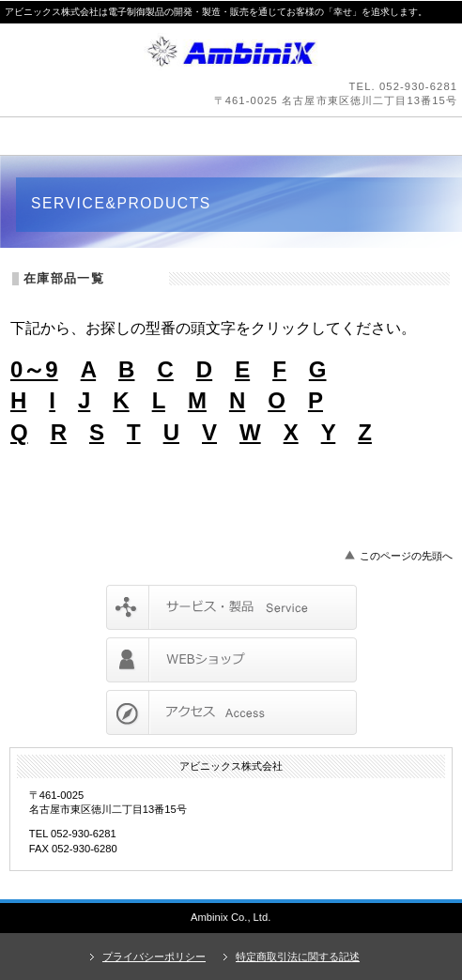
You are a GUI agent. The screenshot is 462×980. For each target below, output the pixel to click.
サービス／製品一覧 (231, 607)
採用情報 (231, 660)
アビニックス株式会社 (231, 52)
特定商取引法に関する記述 (298, 957)
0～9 (34, 369)
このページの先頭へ (406, 556)
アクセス (231, 712)
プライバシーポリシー (154, 957)
